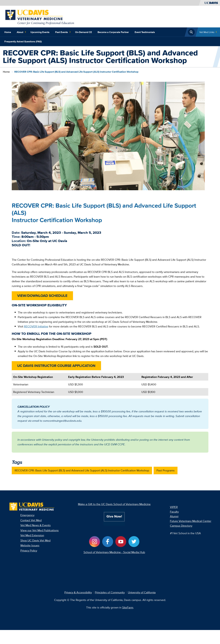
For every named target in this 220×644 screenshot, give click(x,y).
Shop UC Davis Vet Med (35, 540)
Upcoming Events (40, 32)
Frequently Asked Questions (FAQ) (23, 41)
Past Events (63, 32)
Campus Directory (181, 526)
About (21, 32)
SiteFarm (128, 607)
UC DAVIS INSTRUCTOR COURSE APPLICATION (56, 366)
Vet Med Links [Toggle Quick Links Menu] (207, 32)
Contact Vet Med (31, 520)
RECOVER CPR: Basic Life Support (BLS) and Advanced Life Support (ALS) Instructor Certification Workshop (82, 470)
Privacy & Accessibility (78, 592)
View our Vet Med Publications (40, 530)
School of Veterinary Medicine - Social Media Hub (114, 552)
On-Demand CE (83, 32)
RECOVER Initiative (36, 326)
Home (8, 32)
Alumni (174, 516)
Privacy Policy (29, 550)
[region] (110, 386)
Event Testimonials (145, 32)
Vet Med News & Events (36, 525)
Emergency (27, 515)
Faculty (174, 512)
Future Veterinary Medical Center (191, 521)
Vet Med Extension (32, 535)
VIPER (174, 507)
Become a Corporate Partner (113, 32)
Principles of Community (110, 592)
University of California (142, 592)
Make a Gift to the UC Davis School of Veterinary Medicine (114, 504)
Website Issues (30, 545)
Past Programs (166, 470)
